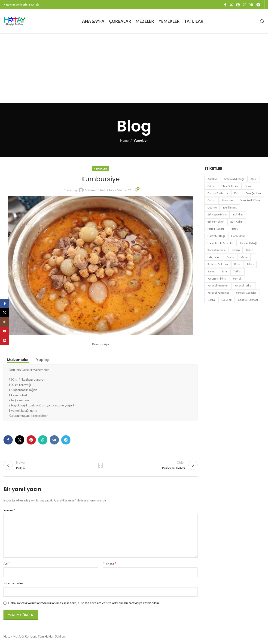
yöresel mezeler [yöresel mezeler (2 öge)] (218, 285)
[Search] (262, 21)
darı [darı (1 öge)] (237, 193)
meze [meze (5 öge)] (244, 257)
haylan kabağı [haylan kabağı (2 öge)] (249, 243)
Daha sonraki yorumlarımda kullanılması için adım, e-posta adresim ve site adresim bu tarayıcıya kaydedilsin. (84, 603)
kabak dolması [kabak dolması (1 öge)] (216, 250)
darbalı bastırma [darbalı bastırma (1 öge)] (218, 193)
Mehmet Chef (95, 190)
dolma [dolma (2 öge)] (212, 200)
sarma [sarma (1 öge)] (211, 271)
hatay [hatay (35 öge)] (234, 229)
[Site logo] (14, 21)
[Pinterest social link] (238, 5)
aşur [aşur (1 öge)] (253, 179)
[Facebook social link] (225, 5)
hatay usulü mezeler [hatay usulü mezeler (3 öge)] (221, 243)
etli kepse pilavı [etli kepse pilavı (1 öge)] (217, 214)
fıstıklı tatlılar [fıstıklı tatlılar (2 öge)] (216, 229)
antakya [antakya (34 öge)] (212, 179)
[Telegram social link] (258, 5)
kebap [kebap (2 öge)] (236, 250)
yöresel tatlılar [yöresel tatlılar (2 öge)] (244, 285)
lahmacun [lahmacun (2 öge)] (214, 257)
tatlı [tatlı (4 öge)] (224, 271)
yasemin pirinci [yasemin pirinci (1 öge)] (217, 279)
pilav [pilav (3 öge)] (237, 264)
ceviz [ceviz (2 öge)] (248, 186)
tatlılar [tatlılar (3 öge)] (238, 271)
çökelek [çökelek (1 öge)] (226, 300)
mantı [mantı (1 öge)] (230, 257)
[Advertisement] (134, 68)
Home (124, 140)
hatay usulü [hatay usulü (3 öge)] (239, 236)
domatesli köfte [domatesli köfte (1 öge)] (250, 200)
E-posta (110, 564)
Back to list (100, 465)
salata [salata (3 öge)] (250, 264)
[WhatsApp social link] (245, 5)
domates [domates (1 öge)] (228, 200)
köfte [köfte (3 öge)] (250, 250)
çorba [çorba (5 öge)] (211, 300)
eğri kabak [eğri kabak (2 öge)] (237, 222)
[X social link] (231, 5)
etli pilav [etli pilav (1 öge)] (238, 214)
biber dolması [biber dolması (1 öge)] (229, 186)
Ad (7, 564)
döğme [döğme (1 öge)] (212, 207)
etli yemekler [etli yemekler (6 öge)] (216, 222)
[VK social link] (251, 5)
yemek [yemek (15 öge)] (237, 279)
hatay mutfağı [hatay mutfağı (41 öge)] (216, 236)
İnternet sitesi (14, 583)
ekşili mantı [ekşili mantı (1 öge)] (230, 207)
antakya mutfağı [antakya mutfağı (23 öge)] (234, 179)
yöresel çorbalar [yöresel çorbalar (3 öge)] (246, 293)
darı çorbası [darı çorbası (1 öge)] (253, 193)
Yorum (9, 510)
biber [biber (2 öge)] (211, 186)
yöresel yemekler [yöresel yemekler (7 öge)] (218, 293)
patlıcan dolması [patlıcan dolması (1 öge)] (218, 264)
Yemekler (141, 140)
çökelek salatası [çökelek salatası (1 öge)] (248, 300)
